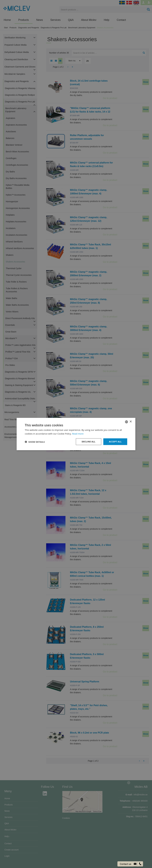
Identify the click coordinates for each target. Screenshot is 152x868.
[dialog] (76, 434)
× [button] (131, 422)
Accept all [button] (115, 442)
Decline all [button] (88, 442)
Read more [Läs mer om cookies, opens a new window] (78, 433)
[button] (35, 442)
